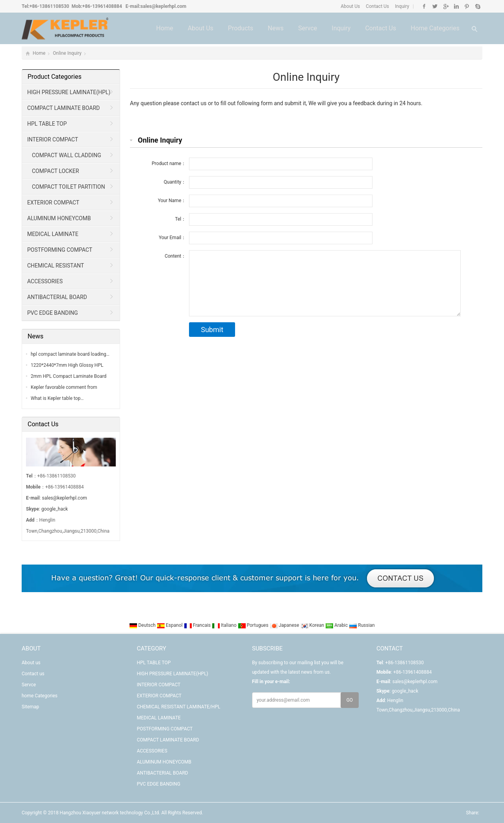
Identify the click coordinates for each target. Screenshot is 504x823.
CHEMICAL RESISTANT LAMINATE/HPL (53, 268)
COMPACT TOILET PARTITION (69, 187)
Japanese (285, 625)
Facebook (424, 6)
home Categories (435, 28)
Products (241, 28)
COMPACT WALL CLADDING (67, 155)
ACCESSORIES (45, 281)
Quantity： (175, 182)
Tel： (180, 219)
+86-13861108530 (49, 6)
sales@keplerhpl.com (163, 6)
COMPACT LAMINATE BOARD (64, 108)
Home (165, 28)
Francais (198, 625)
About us (201, 28)
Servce (308, 28)
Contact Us (377, 6)
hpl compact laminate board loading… (70, 354)
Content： (175, 256)
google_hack (55, 509)
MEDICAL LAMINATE (53, 234)
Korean (313, 625)
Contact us (381, 28)
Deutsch (143, 625)
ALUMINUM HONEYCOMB (59, 218)
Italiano (225, 625)
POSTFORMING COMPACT (60, 250)
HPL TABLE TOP (47, 124)
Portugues (254, 625)
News (276, 28)
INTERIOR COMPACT (53, 139)
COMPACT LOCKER (56, 171)
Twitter (435, 6)
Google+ (446, 6)
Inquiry (401, 6)
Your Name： (172, 201)
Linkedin (456, 6)
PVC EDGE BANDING (53, 313)
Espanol (170, 625)
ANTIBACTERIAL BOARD (57, 297)
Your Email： (172, 238)
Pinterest (467, 6)
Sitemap (30, 707)
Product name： (169, 163)
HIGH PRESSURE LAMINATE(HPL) (69, 92)
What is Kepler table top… (57, 398)
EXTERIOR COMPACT (53, 202)
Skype (477, 6)
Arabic (337, 625)
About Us (350, 6)
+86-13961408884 (102, 6)
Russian (362, 625)
